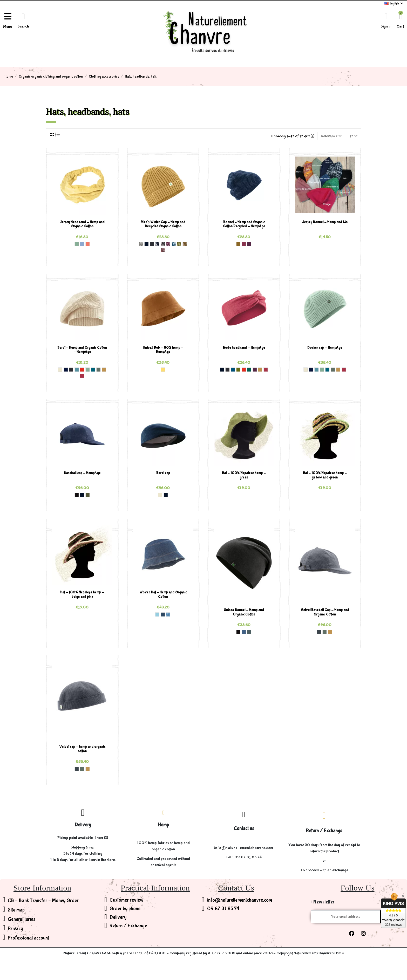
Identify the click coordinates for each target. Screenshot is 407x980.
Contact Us (236, 888)
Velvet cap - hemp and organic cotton (82, 749)
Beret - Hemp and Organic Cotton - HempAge (82, 350)
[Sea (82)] (233, 369)
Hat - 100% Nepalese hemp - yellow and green (325, 475)
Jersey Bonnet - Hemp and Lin (325, 222)
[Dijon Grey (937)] (185, 244)
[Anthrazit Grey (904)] (163, 244)
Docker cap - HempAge (325, 348)
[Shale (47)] (319, 632)
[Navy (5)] (146, 244)
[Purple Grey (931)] (168, 244)
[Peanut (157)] (238, 244)
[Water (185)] (82, 244)
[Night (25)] (66, 369)
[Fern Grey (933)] (179, 244)
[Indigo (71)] (163, 614)
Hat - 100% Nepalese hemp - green (244, 475)
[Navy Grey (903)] (157, 244)
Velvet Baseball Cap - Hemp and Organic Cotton (325, 612)
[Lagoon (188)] (93, 369)
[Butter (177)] (163, 369)
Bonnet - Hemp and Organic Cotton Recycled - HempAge (244, 224)
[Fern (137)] (238, 369)
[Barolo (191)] (82, 376)
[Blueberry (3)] (244, 632)
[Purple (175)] (249, 244)
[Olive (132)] (87, 495)
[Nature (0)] (60, 369)
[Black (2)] (77, 495)
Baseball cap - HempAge (82, 473)
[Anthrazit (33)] (152, 244)
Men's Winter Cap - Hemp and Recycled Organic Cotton (163, 224)
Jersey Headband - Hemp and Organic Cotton (82, 224)
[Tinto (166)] (244, 244)
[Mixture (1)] (141, 244)
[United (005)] (168, 614)
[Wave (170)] (77, 369)
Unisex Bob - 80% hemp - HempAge (163, 350)
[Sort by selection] (331, 136)
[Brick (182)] (82, 369)
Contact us (244, 828)
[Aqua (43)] (157, 614)
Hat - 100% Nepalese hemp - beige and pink (82, 595)
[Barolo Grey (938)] (163, 250)
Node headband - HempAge (244, 348)
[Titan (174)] (249, 632)
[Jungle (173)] (249, 369)
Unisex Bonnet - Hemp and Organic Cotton (244, 612)
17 (354, 136)
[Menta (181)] (77, 244)
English (394, 4)
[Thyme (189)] (98, 369)
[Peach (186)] (87, 244)
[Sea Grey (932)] (174, 244)
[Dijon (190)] (104, 369)
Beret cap (163, 473)
